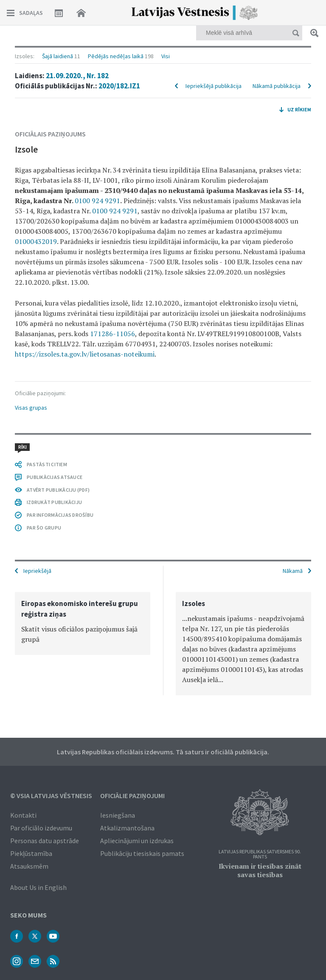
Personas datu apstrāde (45, 841)
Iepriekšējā (37, 571)
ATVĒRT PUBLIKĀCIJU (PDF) (58, 490)
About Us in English (38, 887)
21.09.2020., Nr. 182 (77, 76)
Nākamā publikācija (277, 86)
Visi (166, 56)
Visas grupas (31, 408)
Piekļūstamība (31, 853)
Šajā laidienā (58, 56)
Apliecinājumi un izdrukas (137, 841)
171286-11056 (112, 334)
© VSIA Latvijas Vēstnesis (51, 796)
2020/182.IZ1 (119, 86)
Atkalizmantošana (127, 828)
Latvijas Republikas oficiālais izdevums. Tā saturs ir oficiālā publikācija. (163, 752)
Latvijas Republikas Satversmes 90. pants (260, 854)
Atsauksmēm (29, 866)
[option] (83, 623)
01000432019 (36, 241)
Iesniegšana (118, 815)
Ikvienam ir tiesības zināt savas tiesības (260, 870)
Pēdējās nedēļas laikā (116, 56)
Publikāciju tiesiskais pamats (142, 853)
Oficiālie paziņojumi (132, 796)
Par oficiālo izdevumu (41, 828)
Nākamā (293, 571)
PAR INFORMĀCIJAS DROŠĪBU (60, 515)
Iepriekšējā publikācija (214, 86)
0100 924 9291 (97, 201)
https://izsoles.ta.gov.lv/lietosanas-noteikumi (85, 354)
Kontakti (23, 815)
